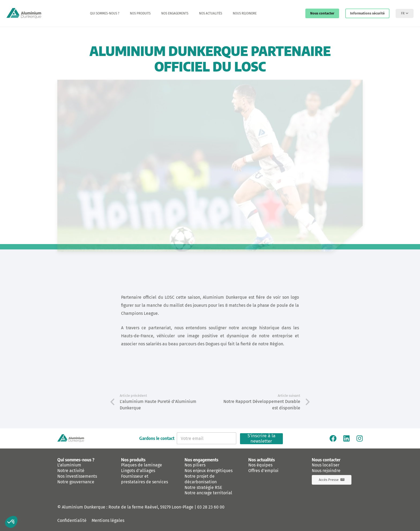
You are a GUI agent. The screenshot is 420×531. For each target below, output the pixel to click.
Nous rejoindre (326, 471)
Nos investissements (77, 476)
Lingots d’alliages (138, 471)
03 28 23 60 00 (211, 507)
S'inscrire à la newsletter (261, 439)
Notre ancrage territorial (208, 493)
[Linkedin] (346, 438)
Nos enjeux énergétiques (209, 471)
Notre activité (71, 471)
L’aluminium (69, 465)
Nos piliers (195, 465)
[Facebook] (333, 438)
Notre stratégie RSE (203, 487)
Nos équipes (260, 465)
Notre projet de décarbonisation (201, 479)
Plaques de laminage (142, 465)
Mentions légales (108, 520)
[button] (405, 13)
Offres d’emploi (263, 471)
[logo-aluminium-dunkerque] (24, 13)
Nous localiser (326, 465)
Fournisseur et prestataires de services (145, 479)
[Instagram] (360, 438)
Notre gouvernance (76, 482)
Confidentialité (72, 520)
